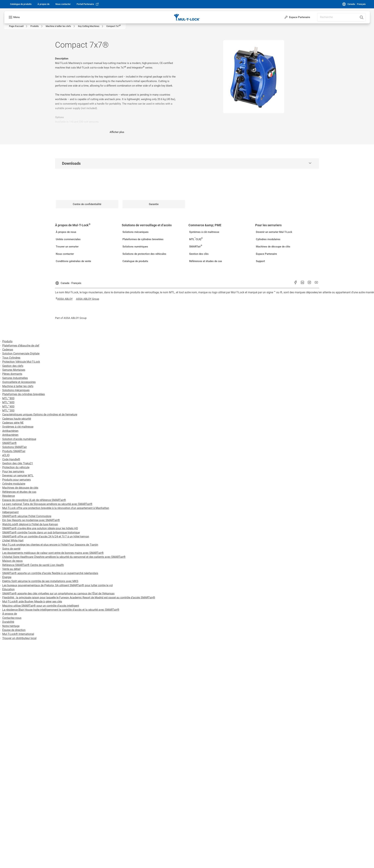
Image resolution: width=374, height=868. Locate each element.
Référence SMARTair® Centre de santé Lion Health (33, 565)
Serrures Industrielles (15, 378)
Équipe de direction (14, 630)
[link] (21, 4)
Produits (7, 341)
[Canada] (354, 4)
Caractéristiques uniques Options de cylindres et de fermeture (40, 415)
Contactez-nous (12, 618)
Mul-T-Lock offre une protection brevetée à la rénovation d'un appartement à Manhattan (56, 508)
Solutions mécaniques (16, 390)
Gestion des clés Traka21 (18, 463)
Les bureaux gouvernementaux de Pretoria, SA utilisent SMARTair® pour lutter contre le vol (57, 585)
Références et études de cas (19, 492)
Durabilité (8, 622)
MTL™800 (8, 398)
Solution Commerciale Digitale (21, 354)
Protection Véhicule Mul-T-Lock (21, 362)
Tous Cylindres (11, 358)
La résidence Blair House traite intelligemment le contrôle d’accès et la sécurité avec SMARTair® (61, 610)
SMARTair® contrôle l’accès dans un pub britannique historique (41, 533)
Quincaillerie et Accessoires (19, 382)
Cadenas (8, 350)
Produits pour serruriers (17, 480)
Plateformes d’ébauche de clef (21, 346)
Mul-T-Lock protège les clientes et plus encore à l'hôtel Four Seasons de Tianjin (50, 545)
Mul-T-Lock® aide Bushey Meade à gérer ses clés (32, 602)
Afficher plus (117, 132)
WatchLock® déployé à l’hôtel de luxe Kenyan (30, 524)
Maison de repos (12, 561)
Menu (16, 17)
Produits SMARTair (14, 451)
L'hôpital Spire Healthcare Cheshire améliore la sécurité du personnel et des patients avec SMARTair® (64, 557)
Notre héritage (11, 626)
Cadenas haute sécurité (17, 419)
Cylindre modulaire (14, 484)
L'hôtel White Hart (13, 541)
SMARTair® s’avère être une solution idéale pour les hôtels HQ (40, 528)
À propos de (10, 614)
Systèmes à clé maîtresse (18, 427)
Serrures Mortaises (14, 370)
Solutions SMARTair (15, 447)
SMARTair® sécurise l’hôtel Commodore (27, 516)
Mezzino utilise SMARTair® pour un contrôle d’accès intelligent (41, 606)
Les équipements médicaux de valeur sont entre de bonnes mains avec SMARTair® (53, 553)
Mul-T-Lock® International (18, 634)
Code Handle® (11, 459)
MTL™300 (8, 411)
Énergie (7, 577)
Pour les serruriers (13, 472)
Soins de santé (11, 549)
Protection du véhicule (16, 467)
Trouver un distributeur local (19, 638)
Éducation (8, 589)
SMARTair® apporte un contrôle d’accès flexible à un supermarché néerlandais (50, 573)
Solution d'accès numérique (19, 439)
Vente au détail (11, 569)
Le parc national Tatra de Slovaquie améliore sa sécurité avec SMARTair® (47, 504)
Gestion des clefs (13, 366)
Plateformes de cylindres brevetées (24, 394)
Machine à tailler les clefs (18, 386)
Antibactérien (10, 431)
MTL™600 (8, 402)
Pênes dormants (12, 374)
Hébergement (10, 512)
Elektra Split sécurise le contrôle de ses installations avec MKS (40, 581)
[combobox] (341, 17)
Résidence (9, 496)
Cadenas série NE (13, 423)
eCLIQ (6, 455)
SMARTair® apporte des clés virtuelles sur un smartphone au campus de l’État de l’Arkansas (58, 594)
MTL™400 (8, 407)
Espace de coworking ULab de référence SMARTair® (34, 500)
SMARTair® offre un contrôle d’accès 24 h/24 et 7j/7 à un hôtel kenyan (46, 537)
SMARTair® (9, 443)
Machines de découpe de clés (20, 488)
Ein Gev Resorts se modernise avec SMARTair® (31, 520)
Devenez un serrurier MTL (18, 476)
